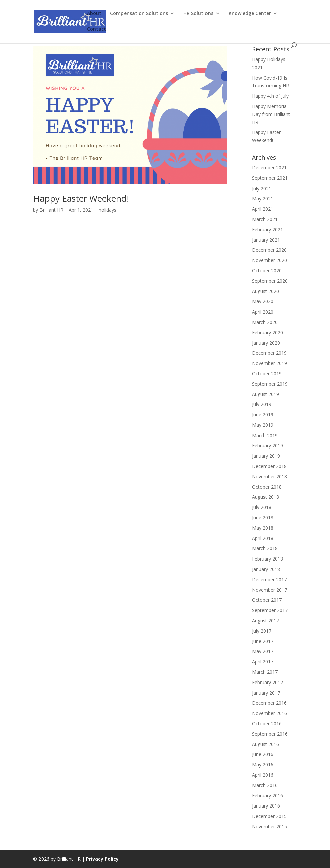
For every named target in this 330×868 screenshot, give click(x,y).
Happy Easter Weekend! (81, 198)
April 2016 (263, 775)
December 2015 (269, 816)
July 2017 (262, 631)
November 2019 (270, 363)
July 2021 (262, 188)
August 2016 (266, 744)
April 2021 (263, 209)
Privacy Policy (102, 859)
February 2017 (268, 682)
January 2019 (266, 456)
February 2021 (268, 229)
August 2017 (266, 621)
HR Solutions (198, 14)
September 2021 (270, 178)
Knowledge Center (250, 14)
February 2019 (268, 445)
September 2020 (270, 281)
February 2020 (268, 332)
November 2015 (270, 826)
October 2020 (267, 271)
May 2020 (263, 301)
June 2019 (263, 415)
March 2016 (265, 785)
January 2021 (266, 240)
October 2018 (267, 487)
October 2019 (267, 374)
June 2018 (263, 518)
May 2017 (263, 651)
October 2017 (267, 600)
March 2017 (265, 672)
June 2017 (263, 641)
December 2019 (269, 353)
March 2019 (265, 435)
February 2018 (268, 559)
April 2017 (263, 662)
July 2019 (262, 404)
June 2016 (263, 754)
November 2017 (270, 590)
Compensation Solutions (139, 14)
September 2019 (270, 384)
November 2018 (270, 476)
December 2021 (269, 168)
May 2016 (263, 765)
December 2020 (269, 250)
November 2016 (270, 713)
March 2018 (265, 548)
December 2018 (269, 466)
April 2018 (263, 538)
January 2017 (266, 693)
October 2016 (267, 723)
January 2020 (266, 343)
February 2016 (268, 796)
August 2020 (266, 291)
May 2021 (263, 198)
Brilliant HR (51, 210)
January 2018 (266, 569)
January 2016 (266, 806)
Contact (97, 29)
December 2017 (269, 579)
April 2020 (263, 312)
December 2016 (269, 703)
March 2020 (265, 322)
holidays (108, 210)
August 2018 (266, 497)
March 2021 (265, 219)
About (94, 14)
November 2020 (270, 260)
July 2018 (262, 507)
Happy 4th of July (270, 96)
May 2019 (263, 425)
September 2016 (270, 734)
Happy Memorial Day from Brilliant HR (271, 114)
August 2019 (266, 394)
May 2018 (263, 528)
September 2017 (270, 610)
